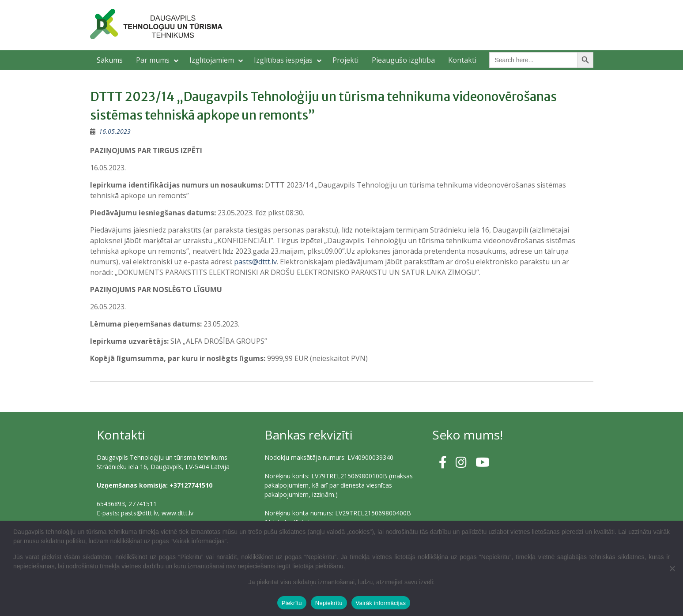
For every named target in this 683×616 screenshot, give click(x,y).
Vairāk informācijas (381, 603)
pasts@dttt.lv (255, 262)
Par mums (153, 60)
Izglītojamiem (212, 60)
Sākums (110, 60)
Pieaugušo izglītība (403, 60)
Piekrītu (292, 603)
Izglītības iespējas (283, 60)
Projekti (345, 60)
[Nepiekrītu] (672, 568)
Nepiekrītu (329, 603)
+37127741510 (191, 485)
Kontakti (462, 60)
